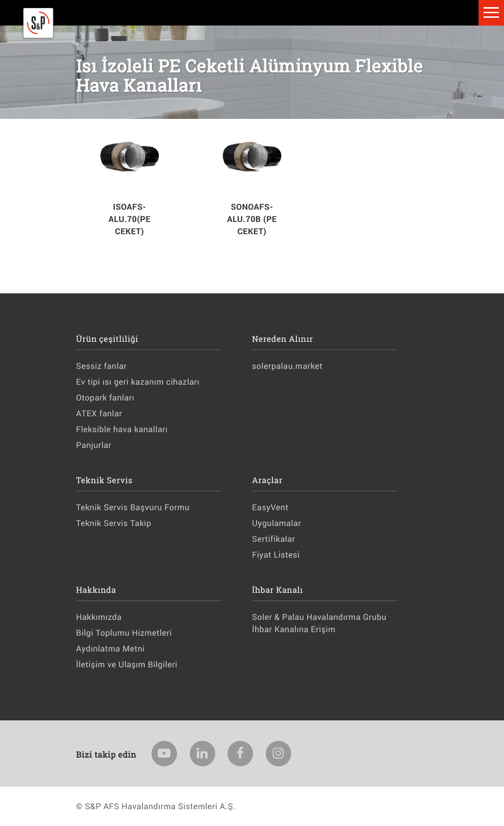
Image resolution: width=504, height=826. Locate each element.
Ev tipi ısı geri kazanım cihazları (138, 382)
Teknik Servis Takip (114, 523)
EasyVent (270, 507)
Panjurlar (94, 445)
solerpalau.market (287, 366)
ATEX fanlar (99, 414)
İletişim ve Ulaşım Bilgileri (127, 665)
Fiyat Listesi (276, 555)
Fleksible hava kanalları (122, 429)
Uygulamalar (276, 523)
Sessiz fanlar (101, 366)
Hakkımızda (99, 617)
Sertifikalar (273, 539)
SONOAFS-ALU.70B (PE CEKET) (252, 219)
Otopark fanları (105, 398)
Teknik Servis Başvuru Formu (133, 507)
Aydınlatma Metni (110, 649)
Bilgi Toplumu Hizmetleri (124, 633)
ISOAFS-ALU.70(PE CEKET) (130, 219)
